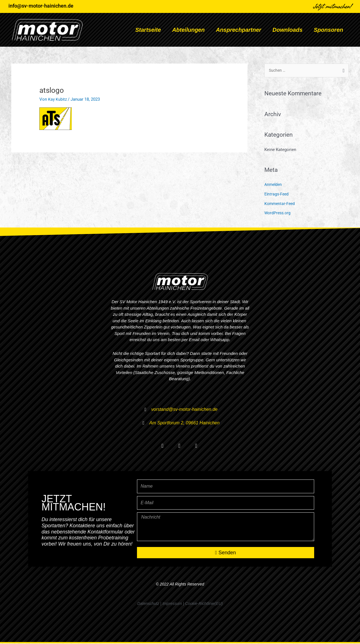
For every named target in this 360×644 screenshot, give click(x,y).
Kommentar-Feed (280, 204)
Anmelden (274, 185)
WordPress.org (278, 213)
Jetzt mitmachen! (333, 6)
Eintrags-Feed (277, 195)
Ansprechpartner (239, 30)
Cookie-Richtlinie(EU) (204, 604)
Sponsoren (328, 30)
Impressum (172, 604)
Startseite (148, 30)
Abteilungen (188, 30)
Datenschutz (148, 604)
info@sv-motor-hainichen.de (41, 6)
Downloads (288, 30)
